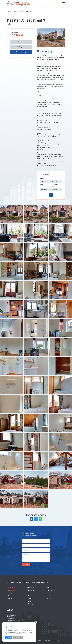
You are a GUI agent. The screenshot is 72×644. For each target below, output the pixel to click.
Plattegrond (21, 47)
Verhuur (30, 598)
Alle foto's (21, 42)
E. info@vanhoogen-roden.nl (14, 620)
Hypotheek (11, 598)
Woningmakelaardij (11, 588)
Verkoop (10, 593)
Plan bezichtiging (21, 52)
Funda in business (51, 590)
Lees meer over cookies (26, 634)
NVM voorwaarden (51, 593)
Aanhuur (30, 593)
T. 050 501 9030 (11, 618)
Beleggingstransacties (34, 604)
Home (8, 11)
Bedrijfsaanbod (32, 590)
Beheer (30, 601)
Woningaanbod (15, 11)
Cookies (35, 568)
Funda (49, 588)
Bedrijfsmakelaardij (32, 588)
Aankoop (10, 596)
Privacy (40, 568)
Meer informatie (18, 638)
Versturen (26, 564)
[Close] (69, 639)
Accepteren (9, 638)
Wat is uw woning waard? (60, 640)
